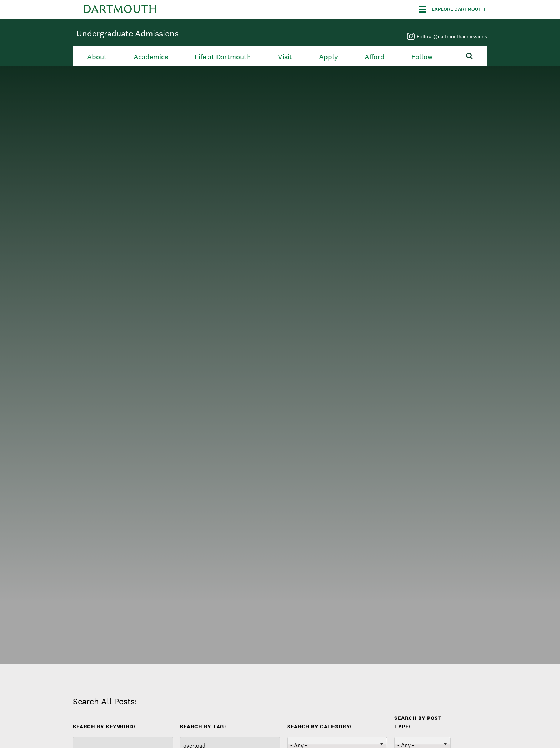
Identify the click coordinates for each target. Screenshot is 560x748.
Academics (151, 57)
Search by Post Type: (418, 722)
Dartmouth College (120, 9)
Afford (375, 57)
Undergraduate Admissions (127, 33)
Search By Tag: (203, 727)
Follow (422, 57)
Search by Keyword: (104, 727)
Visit (285, 57)
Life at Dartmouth (223, 57)
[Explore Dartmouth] (452, 9)
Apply (328, 57)
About (97, 57)
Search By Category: (319, 727)
